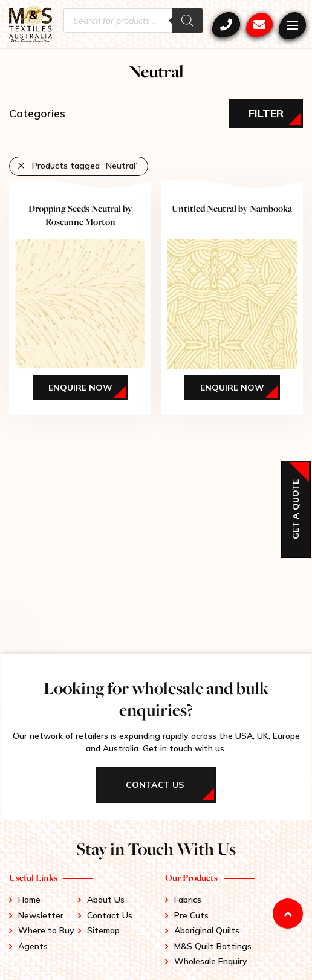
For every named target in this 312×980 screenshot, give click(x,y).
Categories (37, 113)
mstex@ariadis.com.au (259, 25)
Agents (33, 946)
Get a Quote (296, 509)
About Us (106, 900)
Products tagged (86, 166)
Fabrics (188, 900)
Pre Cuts (191, 915)
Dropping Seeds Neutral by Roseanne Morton (80, 215)
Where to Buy (46, 930)
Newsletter (41, 915)
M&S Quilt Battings (213, 946)
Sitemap (103, 930)
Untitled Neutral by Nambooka (232, 208)
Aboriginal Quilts (207, 930)
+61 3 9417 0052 (226, 25)
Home (29, 900)
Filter (266, 113)
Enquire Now (80, 388)
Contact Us (110, 915)
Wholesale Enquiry (211, 961)
